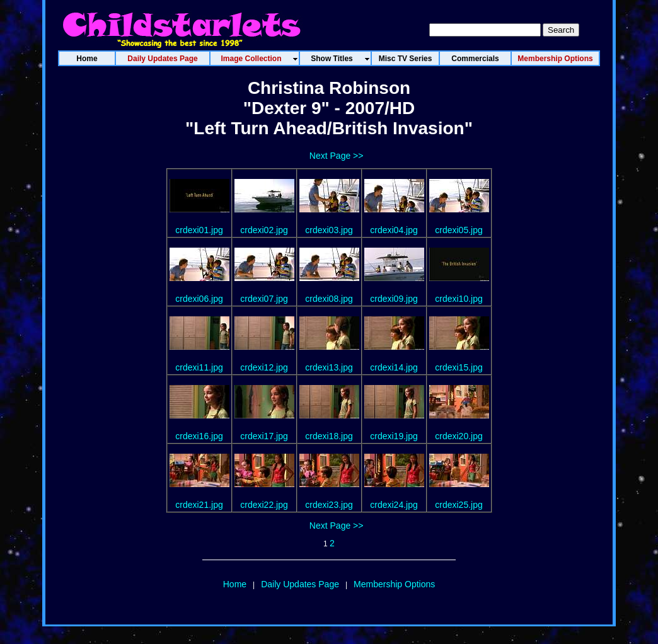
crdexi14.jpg (394, 367)
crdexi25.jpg (459, 505)
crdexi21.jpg (199, 505)
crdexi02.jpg (264, 230)
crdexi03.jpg (329, 230)
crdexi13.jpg (329, 367)
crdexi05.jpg (459, 230)
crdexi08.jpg (329, 299)
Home (235, 584)
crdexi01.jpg (199, 230)
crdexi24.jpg (394, 505)
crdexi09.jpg (394, 299)
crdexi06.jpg (199, 299)
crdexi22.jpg (264, 505)
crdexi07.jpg (264, 299)
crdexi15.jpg (459, 367)
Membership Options (394, 584)
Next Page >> (337, 156)
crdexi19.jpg (394, 436)
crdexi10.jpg (459, 299)
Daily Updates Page (300, 584)
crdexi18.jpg (329, 436)
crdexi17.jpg (264, 436)
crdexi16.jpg (199, 436)
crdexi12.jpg (264, 367)
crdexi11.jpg (199, 367)
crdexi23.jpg (329, 505)
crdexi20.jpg (459, 436)
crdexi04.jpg (394, 230)
